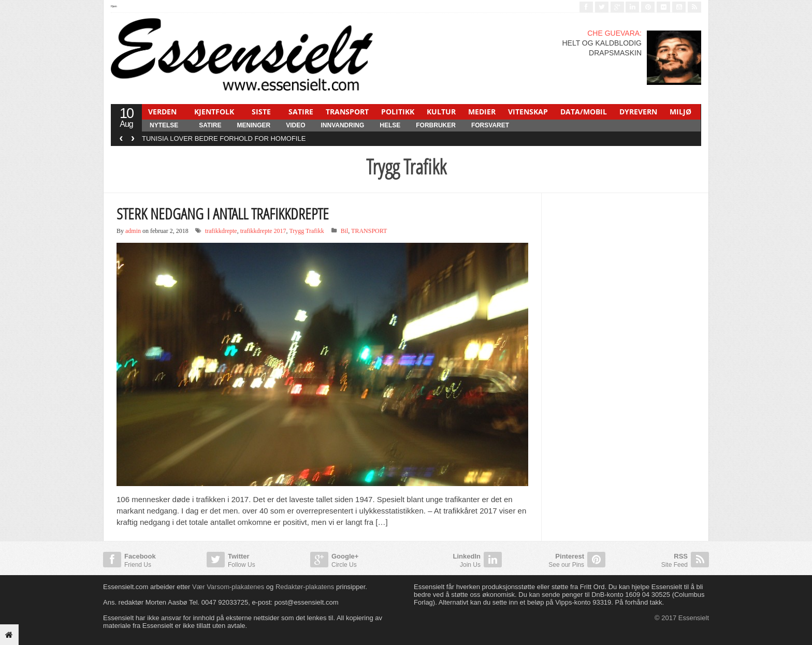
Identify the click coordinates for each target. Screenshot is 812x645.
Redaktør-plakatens (305, 587)
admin (133, 231)
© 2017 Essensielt (682, 618)
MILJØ (680, 112)
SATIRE (301, 112)
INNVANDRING (342, 125)
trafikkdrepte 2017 (263, 231)
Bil (345, 231)
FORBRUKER (436, 125)
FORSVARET (490, 125)
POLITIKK (398, 112)
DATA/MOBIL (584, 112)
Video (295, 125)
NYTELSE (164, 125)
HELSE (390, 125)
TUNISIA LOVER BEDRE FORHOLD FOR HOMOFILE (224, 138)
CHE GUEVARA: (614, 33)
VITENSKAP (528, 112)
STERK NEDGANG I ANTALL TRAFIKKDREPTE (223, 214)
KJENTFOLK (214, 112)
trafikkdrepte (221, 231)
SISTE (261, 112)
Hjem (114, 6)
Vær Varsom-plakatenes (228, 587)
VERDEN (162, 112)
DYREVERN (638, 112)
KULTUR (441, 112)
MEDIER (482, 112)
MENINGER (253, 125)
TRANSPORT (347, 112)
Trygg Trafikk (306, 231)
